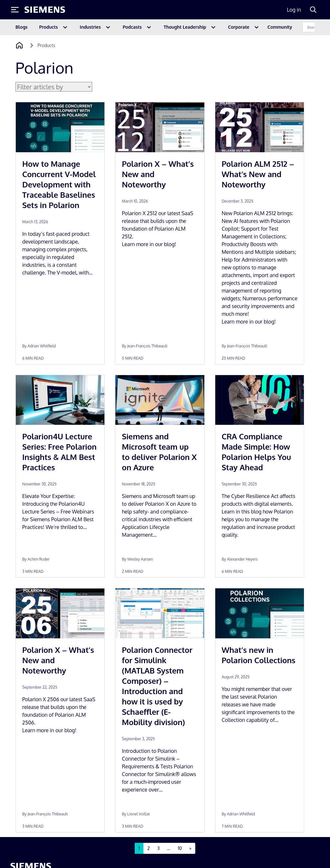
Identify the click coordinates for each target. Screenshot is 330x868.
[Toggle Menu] (15, 10)
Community (280, 27)
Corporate (239, 27)
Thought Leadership (185, 27)
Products (49, 27)
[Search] (313, 10)
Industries (90, 27)
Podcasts (132, 27)
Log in (294, 10)
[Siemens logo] (45, 10)
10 (180, 848)
